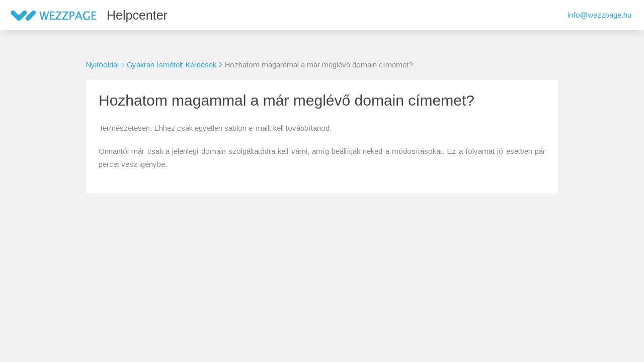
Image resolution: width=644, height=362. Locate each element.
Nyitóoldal (102, 65)
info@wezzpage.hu (599, 15)
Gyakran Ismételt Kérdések (172, 65)
